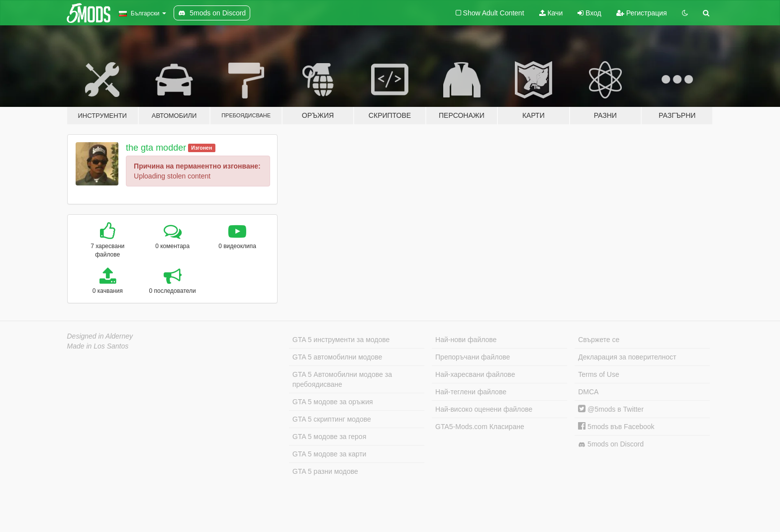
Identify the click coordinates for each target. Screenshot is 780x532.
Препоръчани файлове (473, 357)
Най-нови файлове (466, 340)
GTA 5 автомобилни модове (337, 357)
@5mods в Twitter (611, 409)
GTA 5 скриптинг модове (332, 419)
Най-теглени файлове (471, 392)
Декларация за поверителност (627, 357)
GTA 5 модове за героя (329, 437)
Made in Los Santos (98, 346)
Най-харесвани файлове (475, 374)
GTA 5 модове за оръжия (333, 402)
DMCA (588, 392)
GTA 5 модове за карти (330, 454)
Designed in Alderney (100, 336)
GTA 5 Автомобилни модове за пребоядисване (342, 379)
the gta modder (156, 148)
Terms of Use (598, 374)
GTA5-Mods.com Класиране (480, 427)
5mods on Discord (611, 444)
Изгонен (201, 148)
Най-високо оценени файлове (484, 409)
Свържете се (599, 340)
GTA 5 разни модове (325, 471)
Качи (551, 13)
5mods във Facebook (616, 427)
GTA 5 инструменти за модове (341, 340)
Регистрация (642, 13)
